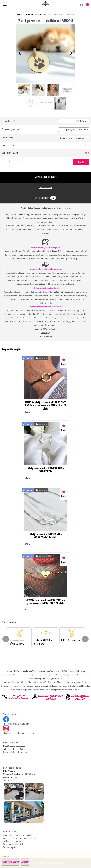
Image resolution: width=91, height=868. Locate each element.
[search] (81, 6)
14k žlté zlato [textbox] (80, 121)
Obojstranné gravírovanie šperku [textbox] (74, 138)
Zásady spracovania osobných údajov (20, 838)
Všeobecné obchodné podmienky (18, 835)
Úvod (18, 14)
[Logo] (46, 5)
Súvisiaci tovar (46, 198)
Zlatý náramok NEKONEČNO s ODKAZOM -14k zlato (46, 536)
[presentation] (19, 53)
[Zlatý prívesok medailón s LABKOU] (46, 53)
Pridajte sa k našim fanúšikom (16, 724)
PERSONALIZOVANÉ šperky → (34, 14)
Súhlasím (25, 862)
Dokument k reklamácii (13, 844)
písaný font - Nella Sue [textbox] (76, 130)
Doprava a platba (10, 847)
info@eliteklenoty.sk (18, 752)
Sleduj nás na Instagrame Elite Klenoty (20, 733)
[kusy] (10, 162)
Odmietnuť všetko (11, 862)
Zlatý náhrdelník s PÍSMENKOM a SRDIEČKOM (46, 470)
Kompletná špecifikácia (45, 177)
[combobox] (74, 121)
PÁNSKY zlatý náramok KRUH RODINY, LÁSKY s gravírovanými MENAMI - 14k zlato (46, 406)
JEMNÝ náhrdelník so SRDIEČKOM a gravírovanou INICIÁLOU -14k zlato (46, 602)
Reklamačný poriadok (12, 841)
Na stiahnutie (46, 187)
